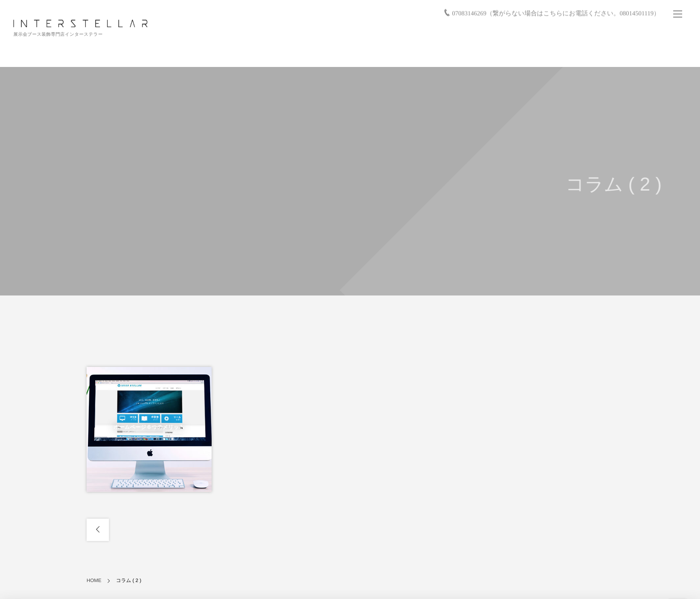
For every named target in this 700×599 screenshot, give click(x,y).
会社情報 (623, 54)
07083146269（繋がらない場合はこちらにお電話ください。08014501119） (556, 12)
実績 (437, 54)
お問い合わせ (664, 54)
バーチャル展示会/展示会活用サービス (552, 54)
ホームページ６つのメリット (149, 427)
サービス (403, 54)
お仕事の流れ (477, 54)
